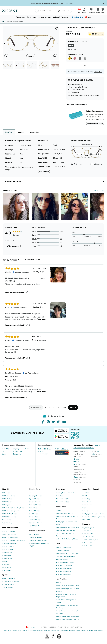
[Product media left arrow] (5, 43)
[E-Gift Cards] (6, 570)
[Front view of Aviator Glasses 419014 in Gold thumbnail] (8, 65)
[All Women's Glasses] (9, 496)
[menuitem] (53, 17)
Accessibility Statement (68, 631)
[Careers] (85, 511)
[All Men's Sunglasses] (9, 514)
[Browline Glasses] (35, 505)
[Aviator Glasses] (34, 511)
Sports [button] (48, 17)
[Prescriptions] (18, 451)
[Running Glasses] (8, 584)
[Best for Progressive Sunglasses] (13, 540)
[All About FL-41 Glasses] (64, 568)
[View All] (32, 493)
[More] (27, 449)
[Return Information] (45, 453)
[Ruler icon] (55, 56)
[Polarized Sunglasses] (10, 543)
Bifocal (8, 158)
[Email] (76, 462)
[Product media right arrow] (57, 43)
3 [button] (54, 408)
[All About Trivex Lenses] (64, 571)
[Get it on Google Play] (61, 436)
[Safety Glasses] (34, 534)
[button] (64, 11)
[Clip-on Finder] (7, 558)
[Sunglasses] (17, 454)
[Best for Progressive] (9, 531)
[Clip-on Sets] (6, 555)
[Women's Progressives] (10, 537)
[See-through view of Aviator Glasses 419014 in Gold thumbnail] (44, 65)
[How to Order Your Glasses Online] (68, 586)
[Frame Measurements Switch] (92, 164)
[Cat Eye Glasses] (34, 502)
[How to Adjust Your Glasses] (65, 530)
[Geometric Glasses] (35, 523)
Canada (32, 627)
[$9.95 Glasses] (61, 496)
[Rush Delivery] (7, 523)
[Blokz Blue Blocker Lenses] (65, 562)
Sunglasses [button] (31, 17)
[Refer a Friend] (87, 543)
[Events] (85, 508)
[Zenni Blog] (86, 499)
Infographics (61, 506)
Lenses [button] (41, 17)
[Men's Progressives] (9, 534)
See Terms (69, 3)
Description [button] (34, 132)
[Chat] (76, 459)
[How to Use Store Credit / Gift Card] (68, 619)
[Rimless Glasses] (35, 517)
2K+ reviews (99, 34)
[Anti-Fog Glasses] (62, 559)
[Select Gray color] (80, 58)
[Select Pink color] (75, 58)
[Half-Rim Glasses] (35, 520)
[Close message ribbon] (104, 3)
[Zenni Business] (88, 531)
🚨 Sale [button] (88, 17)
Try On (31, 56)
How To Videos (62, 579)
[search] (46, 11)
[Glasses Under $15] (62, 499)
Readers (9, 162)
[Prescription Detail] (30, 141)
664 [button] (64, 408)
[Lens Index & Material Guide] (66, 556)
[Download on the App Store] (61, 430)
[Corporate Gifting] (88, 534)
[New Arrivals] (7, 520)
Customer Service (45, 445)
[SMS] (76, 464)
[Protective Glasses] (35, 537)
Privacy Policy (17, 631)
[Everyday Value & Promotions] (66, 493)
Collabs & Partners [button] (60, 17)
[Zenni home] (3, 21)
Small (55, 145)
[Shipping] (16, 449)
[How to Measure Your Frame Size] (67, 527)
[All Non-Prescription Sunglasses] (13, 508)
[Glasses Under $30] (62, 502)
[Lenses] (5, 454)
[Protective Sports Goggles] (38, 540)
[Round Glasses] (34, 508)
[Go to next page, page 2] (73, 407)
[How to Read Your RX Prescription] (68, 553)
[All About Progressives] (64, 565)
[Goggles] (5, 561)
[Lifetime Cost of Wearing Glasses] (67, 539)
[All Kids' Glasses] (8, 502)
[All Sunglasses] (7, 505)
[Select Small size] (71, 45)
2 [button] (49, 408)
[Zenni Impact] (87, 505)
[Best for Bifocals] (8, 549)
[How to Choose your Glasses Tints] (68, 616)
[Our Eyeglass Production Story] (93, 514)
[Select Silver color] (85, 58)
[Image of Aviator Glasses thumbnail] (56, 65)
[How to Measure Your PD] (64, 513)
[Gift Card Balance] (62, 449)
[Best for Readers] (8, 546)
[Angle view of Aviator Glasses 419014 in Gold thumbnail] (32, 65)
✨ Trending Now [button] (76, 17)
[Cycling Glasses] (8, 587)
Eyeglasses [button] (20, 17)
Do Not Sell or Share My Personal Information (90, 631)
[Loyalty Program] (88, 528)
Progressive (10, 154)
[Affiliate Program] (88, 537)
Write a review (13, 246)
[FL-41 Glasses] (7, 552)
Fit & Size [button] (9, 132)
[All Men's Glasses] (8, 499)
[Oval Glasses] (33, 514)
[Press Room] (87, 502)
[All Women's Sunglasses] (11, 511)
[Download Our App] (89, 546)
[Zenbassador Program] (90, 540)
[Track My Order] (44, 449)
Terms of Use (7, 631)
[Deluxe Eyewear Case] (76, 118)
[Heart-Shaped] (34, 526)
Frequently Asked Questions (14, 445)
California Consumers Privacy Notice (34, 631)
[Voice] (77, 477)
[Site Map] (85, 496)
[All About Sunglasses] (63, 574)
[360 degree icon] (6, 56)
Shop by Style (35, 489)
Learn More (98, 72)
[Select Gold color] (70, 58)
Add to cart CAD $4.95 (95, 124)
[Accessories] (6, 567)
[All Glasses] (6, 493)
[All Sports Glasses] (8, 578)
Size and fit (72, 49)
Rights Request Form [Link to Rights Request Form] (53, 631)
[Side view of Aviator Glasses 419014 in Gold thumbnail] (20, 65)
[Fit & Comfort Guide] (63, 550)
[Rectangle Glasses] (35, 496)
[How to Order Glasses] (63, 547)
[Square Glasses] (34, 499)
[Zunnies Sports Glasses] (10, 581)
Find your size (44, 171)
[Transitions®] (6, 564)
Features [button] (21, 132)
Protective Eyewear (37, 530)
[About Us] (86, 493)
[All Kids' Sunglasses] (9, 517)
